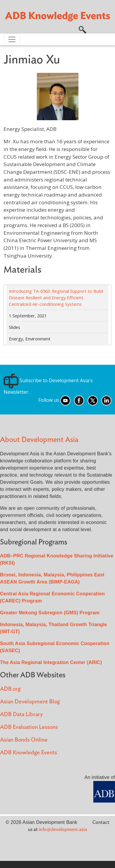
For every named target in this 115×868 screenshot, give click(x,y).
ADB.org (10, 689)
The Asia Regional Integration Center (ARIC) (51, 662)
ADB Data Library (21, 715)
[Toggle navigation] (12, 39)
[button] (82, 29)
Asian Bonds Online (24, 740)
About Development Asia (39, 440)
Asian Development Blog (30, 702)
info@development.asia (63, 830)
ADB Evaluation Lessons (29, 727)
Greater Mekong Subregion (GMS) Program (50, 613)
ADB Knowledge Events (29, 753)
